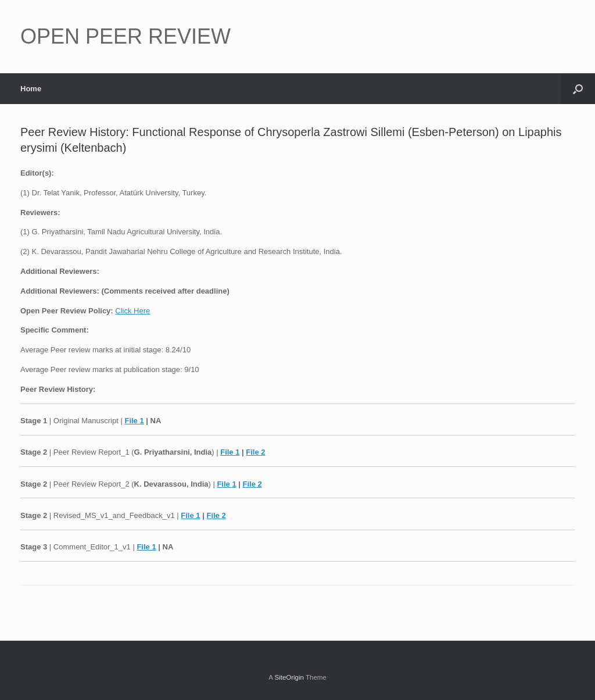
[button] (578, 89)
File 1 (134, 421)
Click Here (132, 311)
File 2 (255, 452)
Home (31, 89)
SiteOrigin (289, 677)
